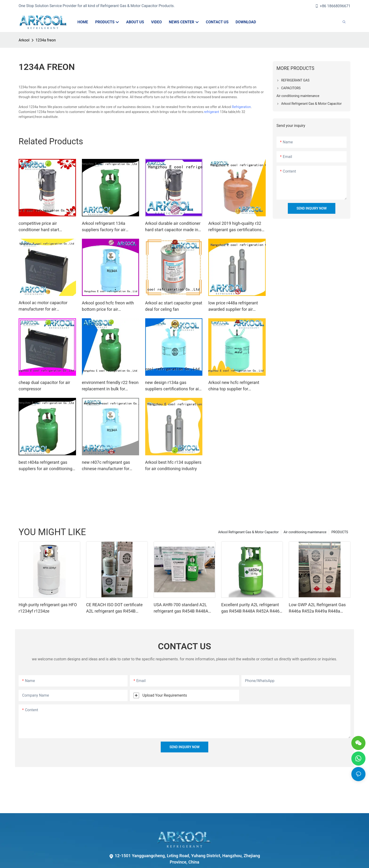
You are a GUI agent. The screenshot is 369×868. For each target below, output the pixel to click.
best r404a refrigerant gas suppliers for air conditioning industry (45, 466)
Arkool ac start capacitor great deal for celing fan (174, 306)
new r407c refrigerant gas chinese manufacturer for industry (106, 466)
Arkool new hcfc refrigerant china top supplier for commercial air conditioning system (235, 386)
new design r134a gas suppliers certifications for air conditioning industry (173, 386)
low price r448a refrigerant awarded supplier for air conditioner (233, 306)
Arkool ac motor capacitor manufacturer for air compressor (43, 306)
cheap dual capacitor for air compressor (44, 386)
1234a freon (46, 40)
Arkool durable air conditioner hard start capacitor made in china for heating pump (173, 227)
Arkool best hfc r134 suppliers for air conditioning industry (173, 465)
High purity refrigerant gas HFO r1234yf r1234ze (48, 608)
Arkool (24, 40)
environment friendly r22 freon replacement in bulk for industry (110, 386)
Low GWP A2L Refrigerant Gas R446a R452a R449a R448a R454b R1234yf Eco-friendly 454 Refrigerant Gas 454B (319, 608)
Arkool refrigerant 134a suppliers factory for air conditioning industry (104, 227)
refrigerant (211, 112)
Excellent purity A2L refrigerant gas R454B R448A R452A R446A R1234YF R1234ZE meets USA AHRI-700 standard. (252, 608)
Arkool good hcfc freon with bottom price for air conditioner (108, 306)
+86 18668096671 (333, 6)
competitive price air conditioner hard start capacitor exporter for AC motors (42, 227)
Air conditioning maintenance (305, 532)
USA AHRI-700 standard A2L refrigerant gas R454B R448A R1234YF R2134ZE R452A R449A (181, 608)
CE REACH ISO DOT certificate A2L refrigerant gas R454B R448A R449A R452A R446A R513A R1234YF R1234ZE (114, 608)
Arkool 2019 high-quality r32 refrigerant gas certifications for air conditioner (235, 227)
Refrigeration (241, 107)
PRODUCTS (340, 532)
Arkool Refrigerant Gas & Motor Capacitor (248, 532)
